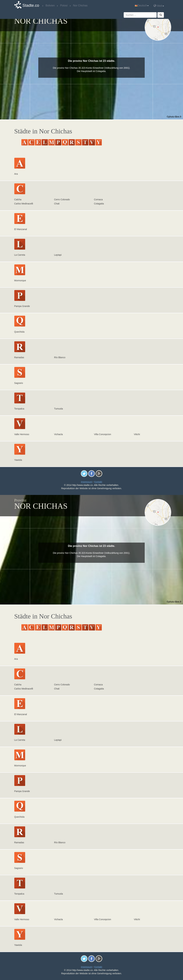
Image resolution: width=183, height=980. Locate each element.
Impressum (87, 482)
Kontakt (98, 482)
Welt (159, 6)
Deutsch (142, 6)
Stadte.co (31, 5)
